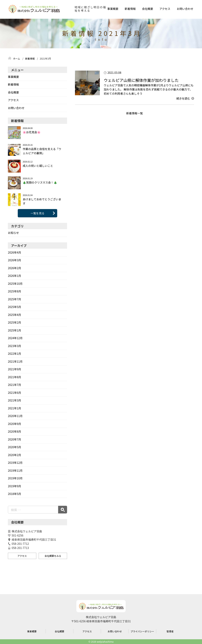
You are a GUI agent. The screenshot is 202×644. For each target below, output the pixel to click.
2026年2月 (14, 268)
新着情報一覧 (135, 113)
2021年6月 (14, 393)
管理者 (170, 631)
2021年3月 (14, 400)
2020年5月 (14, 447)
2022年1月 (14, 354)
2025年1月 (14, 330)
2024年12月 (15, 338)
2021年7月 (14, 385)
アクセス (165, 9)
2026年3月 (14, 260)
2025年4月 (14, 315)
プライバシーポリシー (142, 631)
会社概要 (148, 9)
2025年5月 (14, 307)
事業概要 (113, 9)
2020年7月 (14, 439)
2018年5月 (14, 494)
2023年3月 (14, 346)
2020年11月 (15, 416)
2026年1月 (14, 276)
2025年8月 (14, 291)
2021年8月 (14, 377)
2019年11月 (15, 470)
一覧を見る (37, 213)
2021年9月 (14, 369)
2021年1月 (14, 408)
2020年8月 (14, 431)
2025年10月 (15, 284)
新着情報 (130, 9)
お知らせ (13, 233)
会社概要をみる (53, 556)
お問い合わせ (185, 9)
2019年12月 (15, 463)
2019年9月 (14, 486)
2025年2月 (14, 322)
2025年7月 (14, 299)
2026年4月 (14, 252)
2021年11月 (15, 361)
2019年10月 (15, 478)
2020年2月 (14, 455)
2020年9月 (14, 424)
